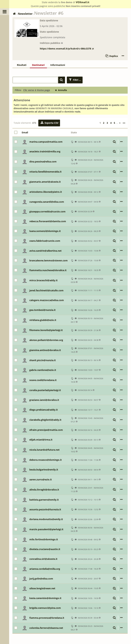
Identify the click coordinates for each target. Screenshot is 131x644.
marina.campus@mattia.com (46, 142)
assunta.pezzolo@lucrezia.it (45, 509)
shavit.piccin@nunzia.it (43, 360)
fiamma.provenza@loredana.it (47, 618)
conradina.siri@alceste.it (43, 559)
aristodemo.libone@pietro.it (46, 192)
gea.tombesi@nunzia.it (42, 310)
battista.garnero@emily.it (44, 500)
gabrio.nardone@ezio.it (43, 370)
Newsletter (25, 14)
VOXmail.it (83, 2)
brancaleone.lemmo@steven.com (49, 260)
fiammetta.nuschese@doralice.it (48, 270)
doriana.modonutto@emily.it (46, 519)
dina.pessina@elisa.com (43, 162)
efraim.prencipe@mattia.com (46, 430)
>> (124, 123)
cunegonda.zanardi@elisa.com (47, 202)
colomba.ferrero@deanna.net (46, 628)
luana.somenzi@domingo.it (45, 231)
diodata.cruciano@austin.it (45, 549)
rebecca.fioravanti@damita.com (48, 221)
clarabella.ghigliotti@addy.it (45, 420)
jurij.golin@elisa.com (41, 579)
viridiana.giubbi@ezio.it (43, 320)
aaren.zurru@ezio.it (41, 479)
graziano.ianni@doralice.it (44, 400)
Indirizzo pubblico (51, 43)
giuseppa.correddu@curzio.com (47, 211)
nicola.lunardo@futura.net (44, 450)
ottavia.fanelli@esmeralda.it (45, 172)
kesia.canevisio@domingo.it (45, 598)
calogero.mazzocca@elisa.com (47, 300)
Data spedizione (49, 20)
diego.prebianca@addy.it (44, 410)
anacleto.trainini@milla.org (45, 151)
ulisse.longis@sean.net (42, 588)
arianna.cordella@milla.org (45, 569)
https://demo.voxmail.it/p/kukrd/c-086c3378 (67, 49)
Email (25, 132)
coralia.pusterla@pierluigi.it (45, 390)
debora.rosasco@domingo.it (46, 460)
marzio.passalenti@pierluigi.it (46, 529)
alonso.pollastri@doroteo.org (46, 340)
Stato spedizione (49, 32)
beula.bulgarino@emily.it (44, 470)
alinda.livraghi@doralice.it (44, 490)
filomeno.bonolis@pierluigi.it (46, 330)
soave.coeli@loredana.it (43, 380)
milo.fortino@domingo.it (44, 539)
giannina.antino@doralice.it (45, 350)
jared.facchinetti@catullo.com (46, 290)
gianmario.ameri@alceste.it (45, 182)
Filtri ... (75, 80)
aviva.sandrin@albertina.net (45, 251)
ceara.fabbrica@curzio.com (45, 241)
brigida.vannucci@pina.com (45, 608)
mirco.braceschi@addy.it (43, 280)
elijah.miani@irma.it (41, 440)
